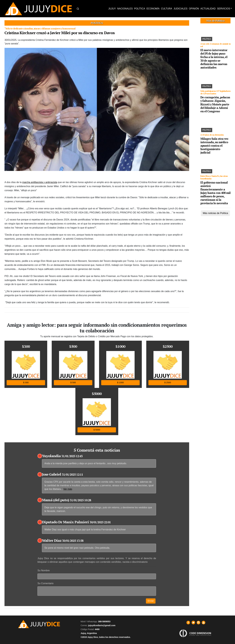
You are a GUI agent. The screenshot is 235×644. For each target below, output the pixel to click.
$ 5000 (97, 430)
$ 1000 (120, 383)
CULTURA (167, 9)
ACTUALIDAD (208, 9)
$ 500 (73, 383)
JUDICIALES (180, 9)
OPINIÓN (194, 9)
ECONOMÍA (153, 9)
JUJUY (112, 9)
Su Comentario (45, 583)
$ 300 (26, 383)
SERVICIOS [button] (224, 9)
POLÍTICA (140, 9)
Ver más (68, 489)
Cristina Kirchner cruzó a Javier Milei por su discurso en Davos (60, 33)
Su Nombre (44, 570)
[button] (78, 9)
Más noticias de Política (215, 213)
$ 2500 (168, 383)
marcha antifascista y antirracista (40, 182)
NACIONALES (125, 9)
